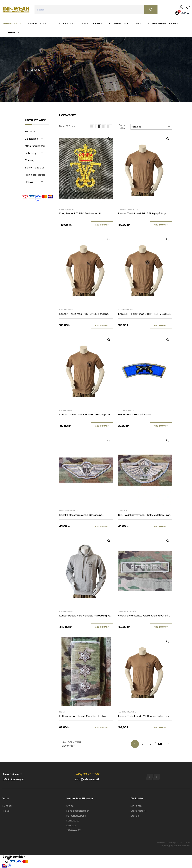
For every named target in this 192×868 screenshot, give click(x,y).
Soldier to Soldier (35, 168)
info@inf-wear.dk (87, 779)
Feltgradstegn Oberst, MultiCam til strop (83, 716)
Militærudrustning (35, 146)
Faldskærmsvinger (69, 511)
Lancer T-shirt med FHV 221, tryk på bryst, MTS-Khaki (143, 214)
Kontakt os (73, 821)
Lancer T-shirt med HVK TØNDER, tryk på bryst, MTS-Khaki (84, 314)
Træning (30, 160)
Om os (70, 806)
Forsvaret (31, 132)
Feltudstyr (31, 153)
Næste (168, 744)
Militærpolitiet (126, 410)
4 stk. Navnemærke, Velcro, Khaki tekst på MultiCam (143, 616)
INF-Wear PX (74, 830)
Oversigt (71, 825)
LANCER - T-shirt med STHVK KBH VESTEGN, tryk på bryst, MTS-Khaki (145, 314)
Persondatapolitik (77, 816)
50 (160, 744)
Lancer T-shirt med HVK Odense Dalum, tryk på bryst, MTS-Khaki (144, 716)
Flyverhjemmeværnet (129, 209)
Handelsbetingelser (78, 811)
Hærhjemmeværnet (128, 712)
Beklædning (31, 139)
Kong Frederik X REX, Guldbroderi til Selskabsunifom (80, 214)
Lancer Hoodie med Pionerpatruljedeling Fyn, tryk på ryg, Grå (86, 616)
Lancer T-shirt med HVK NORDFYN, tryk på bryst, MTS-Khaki (84, 415)
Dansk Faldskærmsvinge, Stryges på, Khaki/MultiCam (81, 515)
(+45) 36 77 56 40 (87, 774)
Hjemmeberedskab (35, 175)
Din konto (136, 806)
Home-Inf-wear (35, 120)
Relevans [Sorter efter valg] (151, 127)
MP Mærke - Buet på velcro (135, 414)
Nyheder (7, 806)
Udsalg (29, 182)
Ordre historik (138, 811)
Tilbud (6, 811)
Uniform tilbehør (127, 611)
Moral (62, 712)
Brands (135, 816)
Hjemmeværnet (67, 310)
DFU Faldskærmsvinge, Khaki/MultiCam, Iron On (144, 515)
